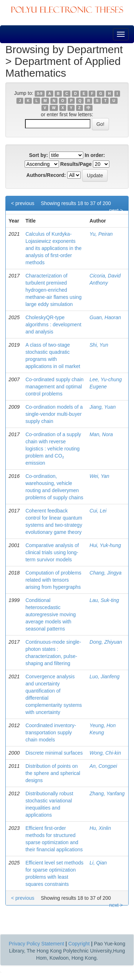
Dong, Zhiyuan (106, 642)
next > (116, 210)
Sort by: (38, 155)
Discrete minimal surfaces (54, 753)
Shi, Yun (99, 345)
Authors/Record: (46, 175)
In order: (95, 155)
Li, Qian (98, 863)
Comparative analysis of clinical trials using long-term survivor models (52, 552)
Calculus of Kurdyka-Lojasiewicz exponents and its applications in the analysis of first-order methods (53, 248)
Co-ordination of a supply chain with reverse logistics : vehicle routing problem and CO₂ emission (53, 449)
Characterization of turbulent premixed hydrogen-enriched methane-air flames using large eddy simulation (53, 290)
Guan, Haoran (105, 317)
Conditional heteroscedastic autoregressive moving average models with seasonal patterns (51, 614)
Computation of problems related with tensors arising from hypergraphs (53, 580)
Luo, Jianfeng (105, 677)
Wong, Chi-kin (105, 753)
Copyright (79, 944)
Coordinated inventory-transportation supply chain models (51, 733)
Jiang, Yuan (103, 407)
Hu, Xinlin (100, 828)
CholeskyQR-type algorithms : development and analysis (53, 325)
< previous (23, 203)
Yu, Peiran (101, 234)
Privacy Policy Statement (37, 944)
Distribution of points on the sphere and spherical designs (53, 773)
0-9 (39, 93)
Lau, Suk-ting (105, 600)
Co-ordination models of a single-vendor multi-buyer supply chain (54, 414)
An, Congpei (103, 766)
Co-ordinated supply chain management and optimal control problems (54, 387)
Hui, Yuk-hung (105, 545)
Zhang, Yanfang (107, 793)
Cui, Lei (98, 511)
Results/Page (76, 164)
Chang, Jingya (106, 573)
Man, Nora (101, 434)
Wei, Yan (100, 476)
